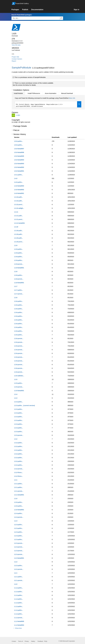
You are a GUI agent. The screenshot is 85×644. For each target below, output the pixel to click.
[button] (12, 90)
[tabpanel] (48, 102)
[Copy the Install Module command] (79, 104)
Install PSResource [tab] (34, 93)
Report (14, 61)
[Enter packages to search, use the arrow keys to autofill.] (35, 18)
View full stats (16, 45)
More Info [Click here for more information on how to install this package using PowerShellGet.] (72, 98)
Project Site (15, 57)
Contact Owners (17, 59)
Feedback (40, 641)
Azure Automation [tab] (51, 93)
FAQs (46, 641)
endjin (18, 115)
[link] (17, 10)
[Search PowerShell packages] (61, 18)
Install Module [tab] (18, 93)
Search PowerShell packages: (22, 15)
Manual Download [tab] (67, 93)
